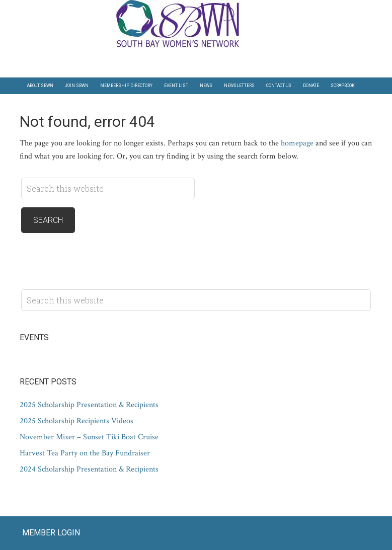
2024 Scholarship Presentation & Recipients (89, 469)
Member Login (51, 533)
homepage (297, 143)
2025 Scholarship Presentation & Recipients (89, 405)
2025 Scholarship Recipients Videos (76, 421)
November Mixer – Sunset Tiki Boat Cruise (89, 437)
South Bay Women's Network (196, 25)
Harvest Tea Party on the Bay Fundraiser (85, 453)
